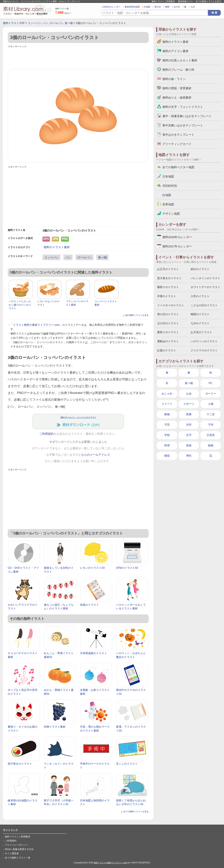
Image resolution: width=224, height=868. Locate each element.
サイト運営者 (12, 853)
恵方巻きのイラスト (20, 764)
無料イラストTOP (14, 23)
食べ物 (69, 23)
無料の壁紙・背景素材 (177, 88)
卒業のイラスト (167, 296)
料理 (167, 445)
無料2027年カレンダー (177, 246)
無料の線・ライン (174, 79)
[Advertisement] (78, 57)
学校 (167, 435)
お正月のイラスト (168, 269)
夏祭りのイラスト (168, 332)
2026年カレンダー (112, 7)
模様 (167, 456)
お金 (189, 394)
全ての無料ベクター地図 (178, 167)
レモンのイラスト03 (92, 568)
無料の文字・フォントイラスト (183, 107)
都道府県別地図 (132, 7)
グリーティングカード (177, 144)
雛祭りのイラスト (168, 287)
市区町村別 (170, 186)
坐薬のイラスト (89, 605)
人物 (211, 404)
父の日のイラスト (168, 323)
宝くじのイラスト (127, 764)
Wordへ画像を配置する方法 (19, 849)
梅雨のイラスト (200, 314)
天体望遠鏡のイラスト (93, 653)
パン (45, 23)
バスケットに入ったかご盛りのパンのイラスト (20, 305)
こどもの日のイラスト (204, 305)
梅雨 (167, 7)
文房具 (211, 435)
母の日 (158, 7)
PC (211, 383)
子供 (211, 425)
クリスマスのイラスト (204, 350)
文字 (189, 435)
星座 (189, 445)
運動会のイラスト (168, 341)
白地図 (147, 7)
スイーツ (167, 404)
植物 (211, 445)
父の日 (177, 7)
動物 (167, 414)
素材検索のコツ (185, 1)
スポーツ (189, 404)
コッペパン (34, 23)
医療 (189, 414)
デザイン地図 (171, 214)
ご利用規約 (46, 434)
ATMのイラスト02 (127, 568)
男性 (189, 456)
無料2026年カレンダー (177, 237)
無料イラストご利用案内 (163, 1)
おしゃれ (167, 394)
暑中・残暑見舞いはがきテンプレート (187, 116)
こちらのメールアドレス (94, 455)
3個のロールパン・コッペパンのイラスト (78, 417)
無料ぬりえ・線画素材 (177, 97)
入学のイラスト (200, 296)
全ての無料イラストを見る (208, 1)
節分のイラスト (200, 269)
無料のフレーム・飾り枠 (178, 70)
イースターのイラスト (171, 305)
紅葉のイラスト (167, 350)
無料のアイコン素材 (175, 51)
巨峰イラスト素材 (55, 727)
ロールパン (56, 23)
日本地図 (168, 176)
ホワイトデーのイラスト (205, 287)
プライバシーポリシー (16, 845)
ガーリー (211, 394)
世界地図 (168, 204)
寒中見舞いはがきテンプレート (183, 125)
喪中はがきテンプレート (178, 135)
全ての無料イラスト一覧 (18, 858)
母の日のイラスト (168, 314)
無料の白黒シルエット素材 (180, 60)
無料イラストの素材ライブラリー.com (110, 863)
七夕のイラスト (200, 323)
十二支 (211, 414)
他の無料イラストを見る (137, 315)
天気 (167, 425)
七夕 (193, 7)
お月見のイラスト (201, 332)
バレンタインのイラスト (205, 278)
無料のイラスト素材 (57, 247)
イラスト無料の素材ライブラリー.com (36, 325)
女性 (189, 425)
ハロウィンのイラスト (204, 341)
